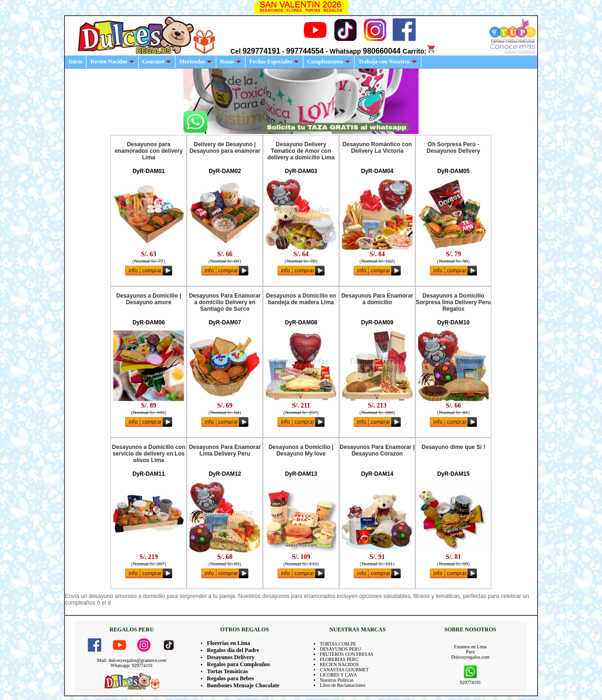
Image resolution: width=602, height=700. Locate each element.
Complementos (329, 62)
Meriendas (196, 62)
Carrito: (419, 51)
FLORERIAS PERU (339, 659)
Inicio (75, 62)
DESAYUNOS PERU (341, 649)
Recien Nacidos (112, 62)
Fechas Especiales (274, 62)
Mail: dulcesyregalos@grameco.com (132, 660)
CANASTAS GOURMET (344, 670)
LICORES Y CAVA (338, 675)
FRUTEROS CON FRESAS (347, 654)
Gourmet (157, 62)
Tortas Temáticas (227, 671)
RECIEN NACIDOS (339, 665)
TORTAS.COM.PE (338, 644)
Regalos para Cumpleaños (238, 664)
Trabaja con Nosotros (388, 62)
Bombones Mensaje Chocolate (243, 685)
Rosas (231, 62)
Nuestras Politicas (337, 680)
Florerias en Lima (229, 643)
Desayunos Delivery (231, 657)
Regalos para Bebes (230, 678)
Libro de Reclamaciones (343, 685)
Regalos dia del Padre (233, 650)
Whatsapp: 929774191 (132, 665)
